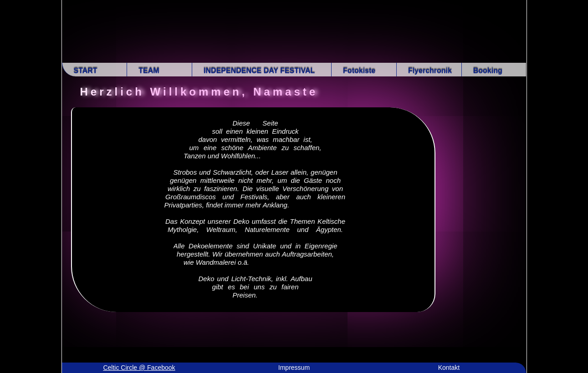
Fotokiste (359, 71)
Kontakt (449, 368)
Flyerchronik (430, 71)
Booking (488, 71)
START (86, 71)
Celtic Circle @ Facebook (139, 368)
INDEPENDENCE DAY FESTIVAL (259, 71)
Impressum (294, 368)
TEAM (149, 71)
